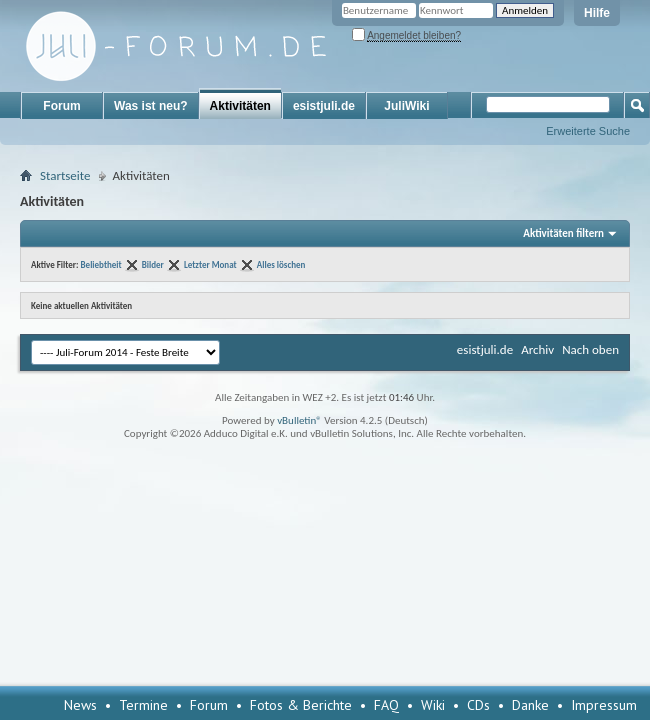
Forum (61, 106)
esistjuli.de (324, 106)
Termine (143, 705)
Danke (530, 705)
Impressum (604, 705)
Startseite (65, 175)
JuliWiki (406, 106)
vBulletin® (299, 420)
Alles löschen (281, 264)
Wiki (433, 705)
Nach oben (590, 349)
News (80, 705)
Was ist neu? (151, 106)
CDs (478, 705)
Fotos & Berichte (301, 705)
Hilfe (597, 13)
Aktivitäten (240, 106)
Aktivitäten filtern (563, 233)
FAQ (386, 705)
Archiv (537, 349)
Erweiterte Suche (588, 131)
